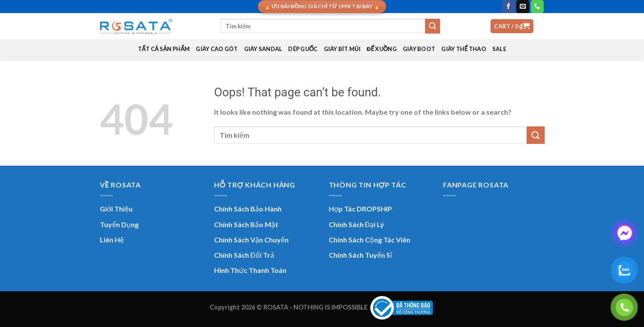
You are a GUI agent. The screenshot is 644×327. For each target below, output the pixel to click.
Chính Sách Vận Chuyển (251, 240)
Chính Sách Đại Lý (357, 224)
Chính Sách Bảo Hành (248, 209)
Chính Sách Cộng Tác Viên (370, 240)
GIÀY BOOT (419, 49)
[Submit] (433, 26)
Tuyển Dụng (119, 224)
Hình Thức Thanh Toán (250, 270)
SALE (499, 49)
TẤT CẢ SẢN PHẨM (164, 49)
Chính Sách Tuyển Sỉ (360, 255)
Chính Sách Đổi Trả (244, 255)
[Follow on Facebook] (508, 7)
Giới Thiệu (116, 209)
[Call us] (537, 7)
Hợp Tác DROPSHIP (360, 209)
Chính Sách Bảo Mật (246, 224)
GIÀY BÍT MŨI (342, 49)
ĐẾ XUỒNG (382, 49)
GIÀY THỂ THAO (464, 49)
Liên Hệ (112, 240)
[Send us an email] (523, 7)
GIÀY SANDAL (263, 49)
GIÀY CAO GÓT (217, 49)
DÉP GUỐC (303, 49)
